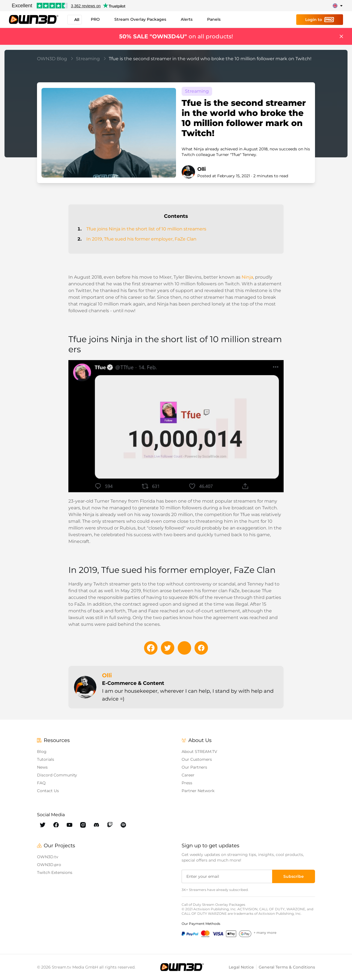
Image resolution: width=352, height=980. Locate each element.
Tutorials (46, 759)
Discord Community (57, 775)
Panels (214, 19)
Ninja (247, 277)
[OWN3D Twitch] (110, 825)
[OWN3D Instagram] (83, 825)
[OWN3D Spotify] (123, 825)
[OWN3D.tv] (182, 967)
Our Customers (197, 759)
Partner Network (198, 791)
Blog (42, 752)
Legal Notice (241, 967)
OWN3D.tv (48, 857)
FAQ (41, 783)
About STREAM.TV (199, 752)
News (42, 767)
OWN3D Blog (55, 59)
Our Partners (194, 767)
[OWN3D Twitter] (43, 825)
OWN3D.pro (49, 865)
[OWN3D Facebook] (56, 825)
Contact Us (48, 791)
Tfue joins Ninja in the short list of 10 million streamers (146, 229)
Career (188, 775)
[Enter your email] (227, 876)
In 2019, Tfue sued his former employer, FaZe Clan (141, 239)
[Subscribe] (294, 876)
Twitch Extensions (55, 872)
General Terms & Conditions (287, 967)
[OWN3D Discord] (96, 825)
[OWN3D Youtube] (70, 825)
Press (187, 783)
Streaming (91, 59)
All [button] (75, 20)
